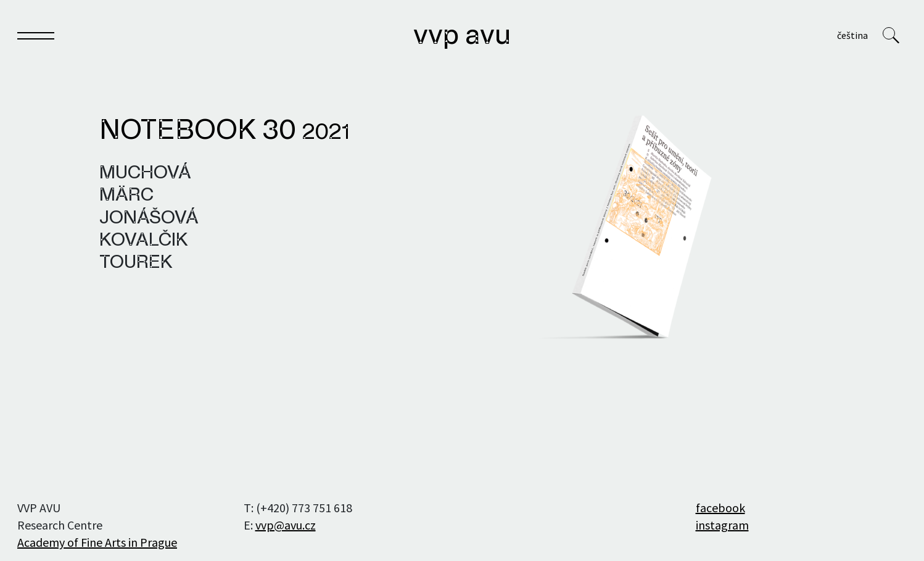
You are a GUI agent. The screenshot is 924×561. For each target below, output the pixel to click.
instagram (722, 525)
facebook (720, 508)
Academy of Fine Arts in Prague (97, 542)
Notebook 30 (225, 131)
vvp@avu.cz (286, 525)
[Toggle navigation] (36, 38)
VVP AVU (462, 36)
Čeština (852, 35)
